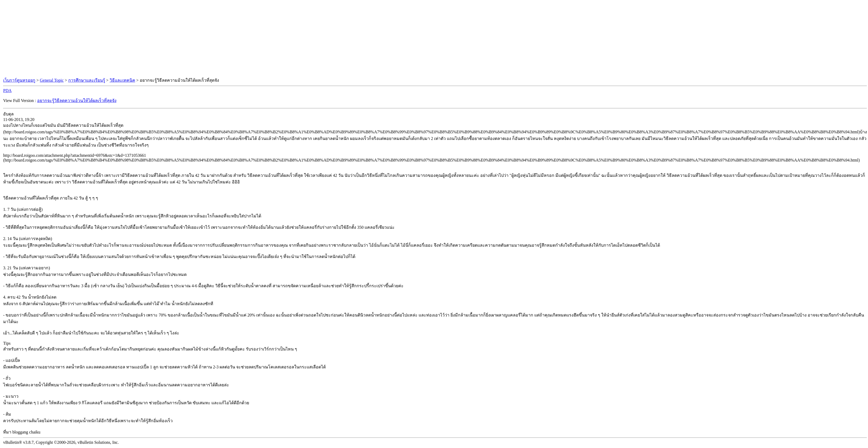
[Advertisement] (434, 39)
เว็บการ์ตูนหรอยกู (19, 80)
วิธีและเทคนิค (122, 80)
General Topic (52, 80)
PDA (7, 91)
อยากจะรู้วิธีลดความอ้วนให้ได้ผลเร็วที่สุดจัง (77, 101)
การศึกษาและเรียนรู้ (87, 80)
